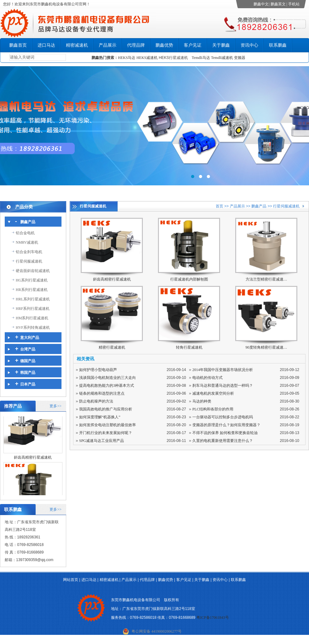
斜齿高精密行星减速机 (33, 461)
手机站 (294, 4)
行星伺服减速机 (29, 261)
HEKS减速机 (147, 58)
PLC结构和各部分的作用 (213, 409)
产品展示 (108, 45)
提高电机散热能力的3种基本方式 (107, 386)
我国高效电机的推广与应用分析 (106, 409)
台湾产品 (28, 349)
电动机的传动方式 (207, 378)
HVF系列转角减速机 (33, 328)
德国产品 (28, 361)
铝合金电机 (25, 233)
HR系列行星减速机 (32, 290)
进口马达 (46, 45)
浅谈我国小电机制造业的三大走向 (108, 378)
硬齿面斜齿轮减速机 (33, 271)
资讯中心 (249, 45)
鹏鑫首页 (18, 45)
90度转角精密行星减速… (266, 347)
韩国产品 (28, 373)
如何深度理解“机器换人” (100, 417)
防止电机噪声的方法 (96, 401)
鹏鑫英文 (278, 4)
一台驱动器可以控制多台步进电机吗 (223, 417)
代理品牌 (136, 45)
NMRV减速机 (27, 242)
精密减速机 (77, 45)
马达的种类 (202, 401)
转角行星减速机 (189, 347)
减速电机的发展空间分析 (213, 393)
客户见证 (193, 45)
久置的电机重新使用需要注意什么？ (223, 441)
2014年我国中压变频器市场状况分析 (223, 370)
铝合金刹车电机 (29, 252)
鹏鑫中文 (261, 4)
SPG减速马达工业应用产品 (102, 441)
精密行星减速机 (112, 347)
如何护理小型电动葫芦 (98, 370)
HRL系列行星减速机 (33, 299)
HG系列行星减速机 (32, 280)
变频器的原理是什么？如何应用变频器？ (226, 425)
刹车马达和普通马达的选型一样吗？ (223, 386)
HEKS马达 (127, 58)
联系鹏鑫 (278, 45)
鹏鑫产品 (28, 222)
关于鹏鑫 (221, 45)
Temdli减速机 (222, 58)
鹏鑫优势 (164, 45)
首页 (219, 206)
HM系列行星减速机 (32, 318)
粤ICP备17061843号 (213, 618)
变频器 (240, 58)
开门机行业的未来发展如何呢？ (106, 433)
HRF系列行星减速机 (33, 309)
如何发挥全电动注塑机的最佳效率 (108, 425)
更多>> (55, 406)
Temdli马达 (201, 58)
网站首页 (71, 580)
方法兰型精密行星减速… (266, 279)
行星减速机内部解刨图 (189, 279)
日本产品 (28, 384)
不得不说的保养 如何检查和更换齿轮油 (225, 433)
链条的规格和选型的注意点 (102, 393)
